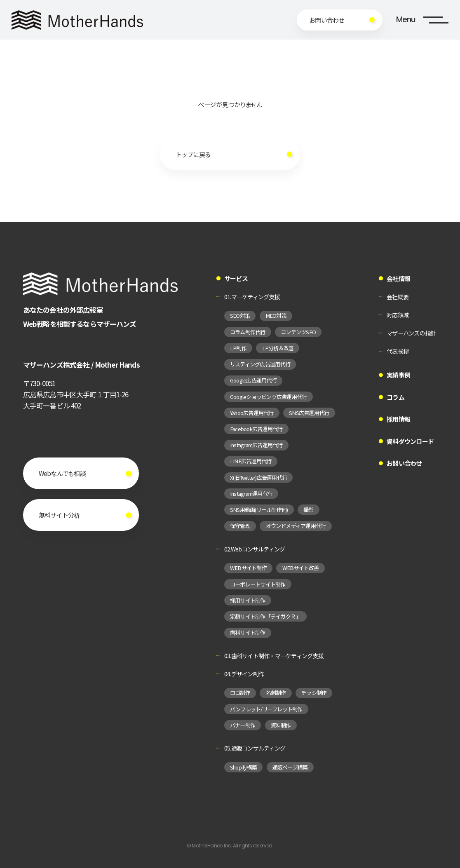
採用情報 (398, 419)
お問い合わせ (404, 463)
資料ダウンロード (410, 441)
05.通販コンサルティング (255, 748)
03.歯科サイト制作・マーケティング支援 (274, 656)
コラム (395, 397)
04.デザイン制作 (244, 674)
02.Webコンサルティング (255, 549)
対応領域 (398, 315)
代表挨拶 (398, 351)
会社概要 (398, 297)
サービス (236, 278)
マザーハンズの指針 (411, 333)
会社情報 (398, 278)
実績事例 (398, 375)
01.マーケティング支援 (252, 297)
